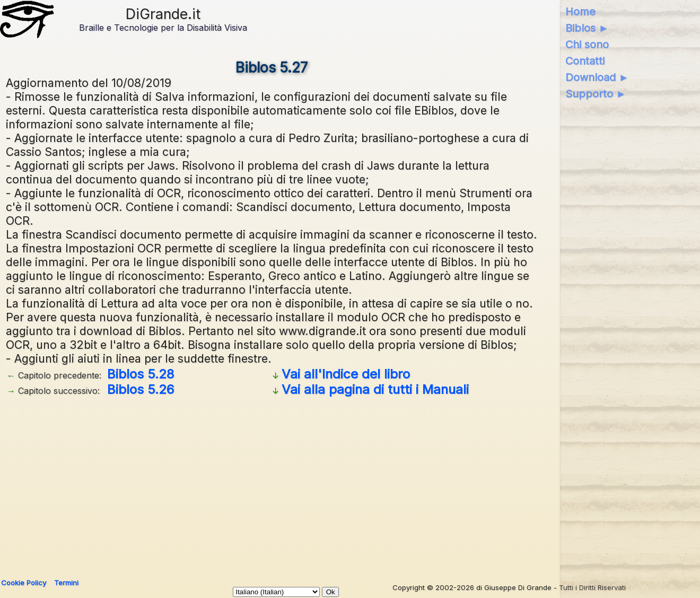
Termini (66, 583)
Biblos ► (587, 28)
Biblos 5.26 (141, 389)
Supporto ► (596, 94)
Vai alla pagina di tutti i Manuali (375, 389)
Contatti (585, 61)
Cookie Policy (24, 583)
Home (580, 12)
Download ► (597, 77)
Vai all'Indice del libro (346, 374)
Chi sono (587, 45)
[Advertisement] (324, 483)
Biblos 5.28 (141, 374)
